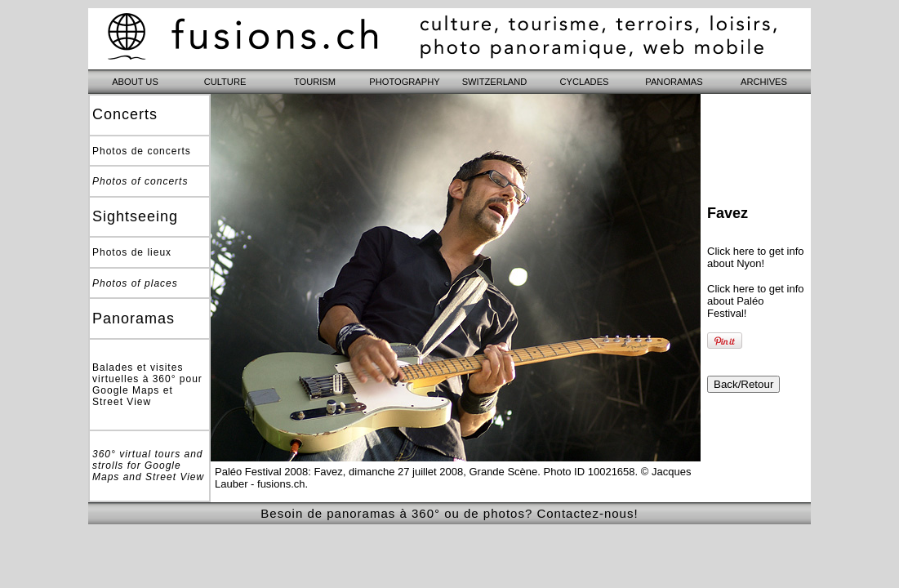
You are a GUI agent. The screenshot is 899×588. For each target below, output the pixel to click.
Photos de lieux (132, 252)
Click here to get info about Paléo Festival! (756, 301)
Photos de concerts (142, 151)
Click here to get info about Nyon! (756, 257)
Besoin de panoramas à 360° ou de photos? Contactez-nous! (449, 513)
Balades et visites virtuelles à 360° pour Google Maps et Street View (147, 385)
